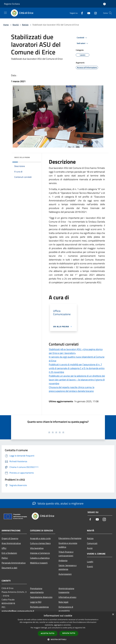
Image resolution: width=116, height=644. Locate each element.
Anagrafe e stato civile (40, 538)
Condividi (82, 38)
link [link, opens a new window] (84, 628)
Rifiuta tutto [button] (69, 633)
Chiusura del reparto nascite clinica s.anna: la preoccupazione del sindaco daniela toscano (72, 389)
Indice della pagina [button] (22, 157)
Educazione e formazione (70, 538)
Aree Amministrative (11, 543)
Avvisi (90, 548)
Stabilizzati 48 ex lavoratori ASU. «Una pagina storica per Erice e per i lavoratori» (76, 351)
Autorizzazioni (65, 574)
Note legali (63, 602)
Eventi (90, 566)
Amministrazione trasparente (66, 590)
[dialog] (58, 628)
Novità (16, 25)
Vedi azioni (83, 43)
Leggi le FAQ (36, 602)
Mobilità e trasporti (39, 563)
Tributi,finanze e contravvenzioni (66, 554)
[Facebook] (81, 13)
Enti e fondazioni (9, 553)
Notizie (25, 25)
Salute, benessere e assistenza (68, 567)
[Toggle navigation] (5, 13)
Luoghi (90, 562)
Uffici (4, 548)
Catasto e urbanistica (40, 558)
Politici (5, 558)
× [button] (113, 615)
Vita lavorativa (37, 548)
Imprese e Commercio (40, 553)
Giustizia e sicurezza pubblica (68, 545)
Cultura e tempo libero (40, 543)
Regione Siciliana (12, 4)
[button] (58, 639)
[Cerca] (110, 13)
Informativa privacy (67, 597)
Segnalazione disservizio (41, 597)
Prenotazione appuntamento (37, 590)
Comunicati (92, 543)
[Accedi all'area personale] (104, 4)
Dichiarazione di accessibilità (66, 609)
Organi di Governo (10, 538)
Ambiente (63, 560)
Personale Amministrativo (14, 563)
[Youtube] (88, 13)
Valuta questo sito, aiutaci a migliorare (58, 503)
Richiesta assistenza (39, 607)
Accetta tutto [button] (48, 633)
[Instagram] (94, 13)
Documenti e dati (9, 568)
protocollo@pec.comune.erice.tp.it (18, 611)
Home (6, 25)
